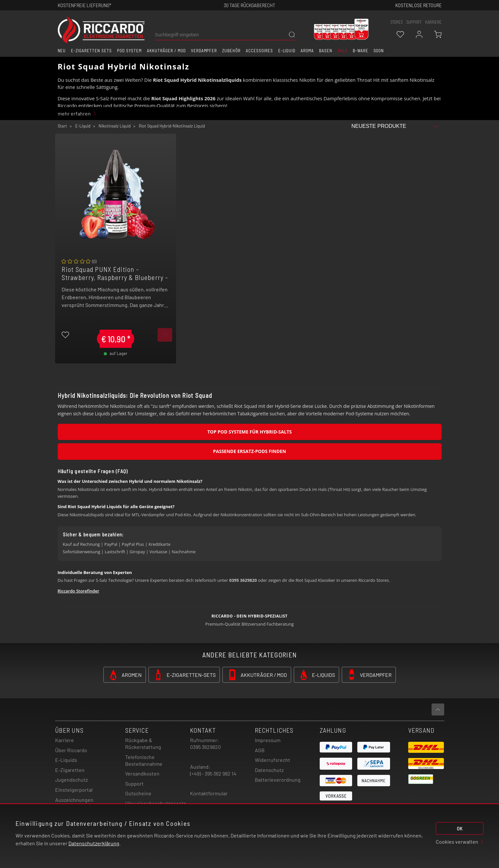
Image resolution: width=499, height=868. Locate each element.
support (414, 22)
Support (134, 783)
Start (62, 126)
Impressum (268, 740)
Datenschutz (269, 770)
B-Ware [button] (361, 51)
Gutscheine (138, 793)
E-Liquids (66, 760)
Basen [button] (326, 51)
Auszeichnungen (74, 800)
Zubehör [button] (231, 51)
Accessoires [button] (259, 51)
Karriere (433, 22)
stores (397, 22)
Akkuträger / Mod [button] (166, 51)
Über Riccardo (71, 750)
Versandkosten (142, 773)
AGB (260, 750)
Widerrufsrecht (273, 760)
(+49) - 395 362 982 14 (213, 773)
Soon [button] (379, 51)
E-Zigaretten (70, 770)
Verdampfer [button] (204, 51)
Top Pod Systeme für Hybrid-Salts (249, 432)
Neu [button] (62, 51)
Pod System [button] (130, 51)
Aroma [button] (307, 51)
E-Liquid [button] (287, 51)
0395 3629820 (205, 747)
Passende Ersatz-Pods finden (249, 451)
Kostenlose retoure (418, 5)
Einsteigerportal (74, 790)
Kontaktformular (209, 793)
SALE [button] (343, 51)
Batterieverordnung (278, 780)
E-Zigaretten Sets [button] (91, 51)
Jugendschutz (71, 780)
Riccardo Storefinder (79, 591)
